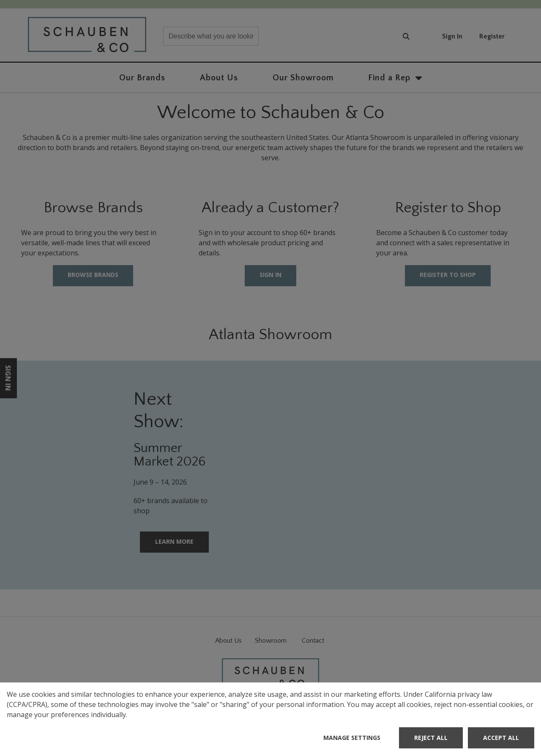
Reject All (431, 738)
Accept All (501, 738)
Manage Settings (352, 738)
